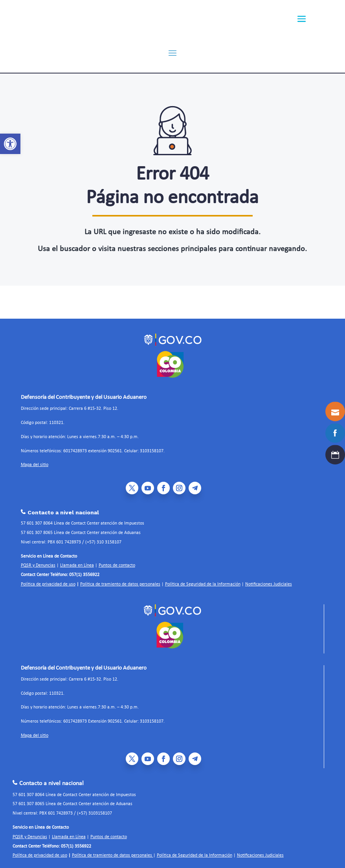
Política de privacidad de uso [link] (48, 580)
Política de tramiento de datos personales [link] (120, 580)
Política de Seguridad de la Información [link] (203, 580)
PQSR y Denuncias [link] (38, 561)
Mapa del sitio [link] (35, 461)
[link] (10, 144)
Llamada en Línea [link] (77, 561)
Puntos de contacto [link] (117, 561)
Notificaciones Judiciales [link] (269, 580)
